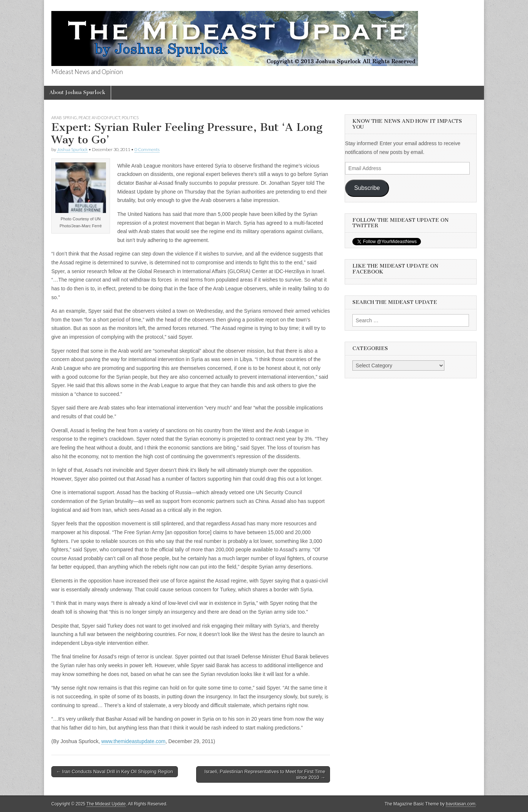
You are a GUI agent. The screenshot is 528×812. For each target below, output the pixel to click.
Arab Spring (64, 117)
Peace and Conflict (99, 117)
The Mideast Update (106, 804)
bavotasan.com (461, 804)
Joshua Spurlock (72, 149)
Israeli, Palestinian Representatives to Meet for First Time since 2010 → (265, 774)
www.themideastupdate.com (133, 741)
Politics (130, 117)
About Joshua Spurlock (77, 93)
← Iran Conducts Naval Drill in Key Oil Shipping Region (115, 771)
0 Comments (147, 149)
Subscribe (367, 188)
